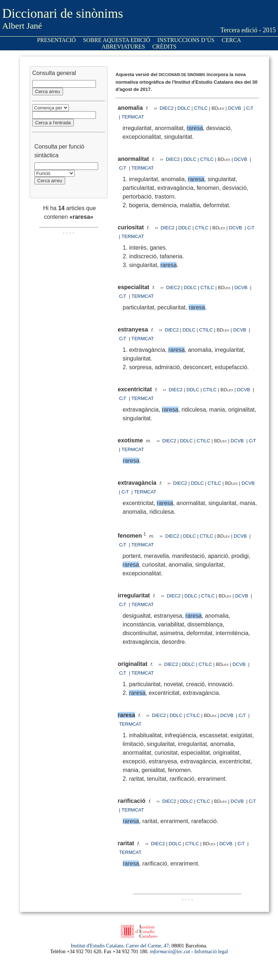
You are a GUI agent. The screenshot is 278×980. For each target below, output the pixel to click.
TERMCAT (133, 117)
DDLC (184, 108)
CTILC (201, 108)
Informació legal (211, 952)
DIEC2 (167, 108)
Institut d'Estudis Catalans (97, 946)
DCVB (235, 108)
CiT (250, 108)
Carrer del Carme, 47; (148, 946)
